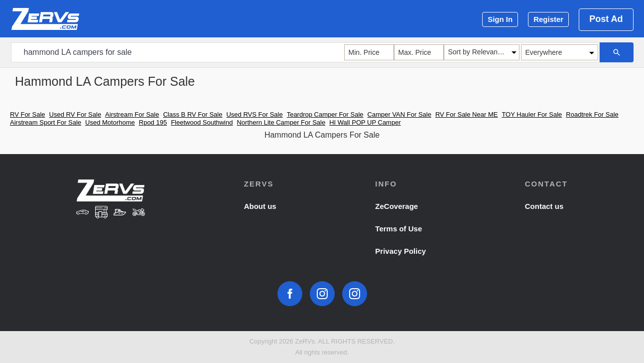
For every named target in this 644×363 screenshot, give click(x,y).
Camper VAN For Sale (399, 114)
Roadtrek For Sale (592, 114)
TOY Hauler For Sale (532, 114)
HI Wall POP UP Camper (365, 122)
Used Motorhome (110, 122)
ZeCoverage (396, 206)
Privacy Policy (400, 251)
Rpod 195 (153, 122)
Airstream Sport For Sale (46, 122)
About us (260, 206)
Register (548, 19)
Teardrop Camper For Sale (325, 114)
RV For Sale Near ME (466, 114)
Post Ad (606, 19)
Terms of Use (398, 229)
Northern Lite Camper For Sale (281, 122)
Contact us (544, 206)
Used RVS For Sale (254, 114)
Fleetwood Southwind (202, 122)
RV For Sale (28, 114)
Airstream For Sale (132, 114)
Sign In (500, 19)
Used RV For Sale (75, 114)
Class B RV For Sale (193, 114)
